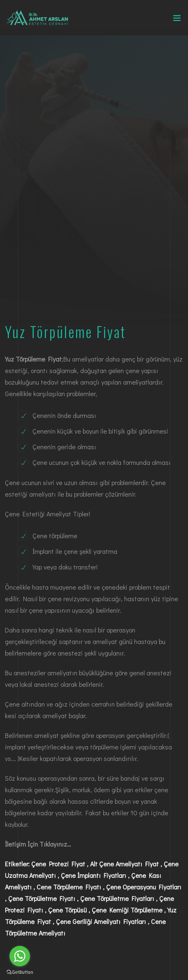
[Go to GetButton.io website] (20, 972)
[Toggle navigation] (177, 20)
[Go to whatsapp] (20, 956)
